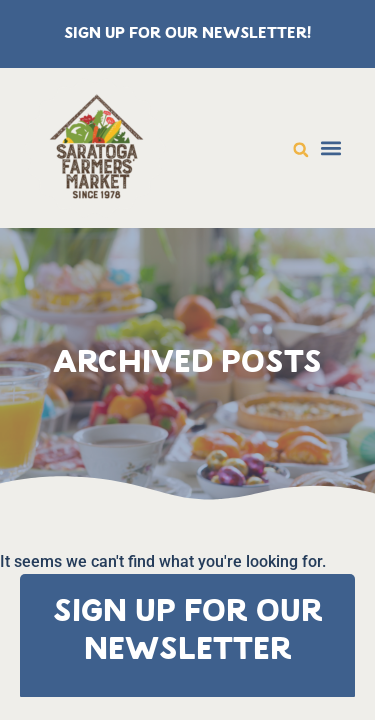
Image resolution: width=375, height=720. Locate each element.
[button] (301, 150)
